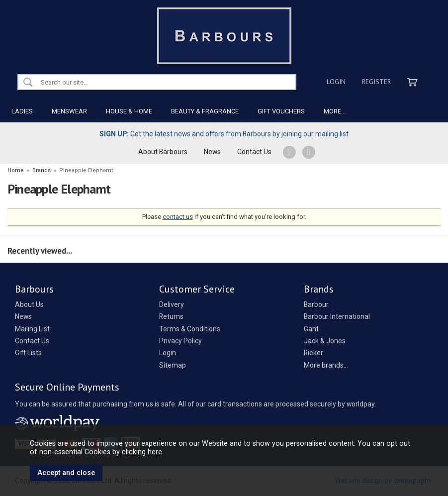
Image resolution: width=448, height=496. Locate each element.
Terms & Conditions (190, 329)
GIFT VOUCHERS (281, 111)
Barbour (316, 304)
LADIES (22, 111)
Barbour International (337, 316)
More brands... (326, 365)
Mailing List (32, 329)
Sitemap (173, 365)
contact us (178, 217)
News (212, 152)
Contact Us (254, 152)
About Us (29, 304)
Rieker (314, 353)
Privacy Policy (180, 341)
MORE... (335, 111)
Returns (171, 316)
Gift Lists (28, 353)
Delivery (172, 304)
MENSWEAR (69, 111)
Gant (311, 329)
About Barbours (163, 152)
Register (376, 82)
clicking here (142, 452)
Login (336, 82)
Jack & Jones (325, 341)
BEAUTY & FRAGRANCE (205, 111)
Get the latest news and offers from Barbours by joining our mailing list (224, 134)
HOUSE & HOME (129, 111)
